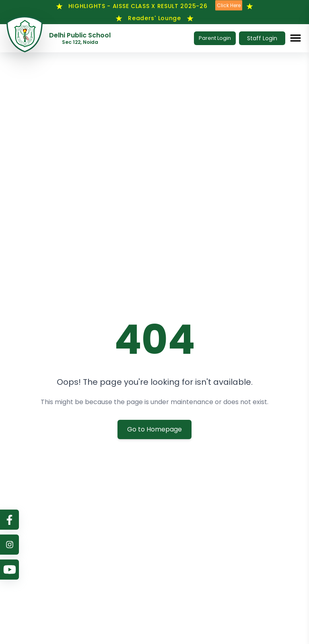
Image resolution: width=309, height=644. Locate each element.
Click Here (229, 5)
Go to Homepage (154, 429)
